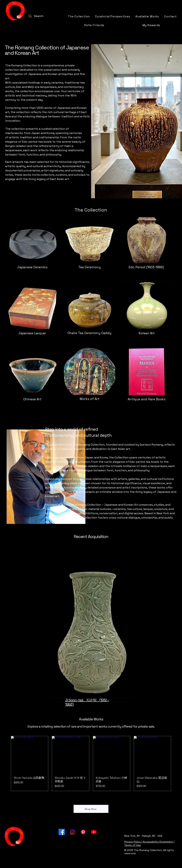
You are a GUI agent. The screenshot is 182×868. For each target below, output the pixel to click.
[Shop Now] (91, 809)
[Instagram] (72, 832)
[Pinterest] (83, 832)
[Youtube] (94, 832)
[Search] (36, 16)
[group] (91, 764)
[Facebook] (62, 832)
